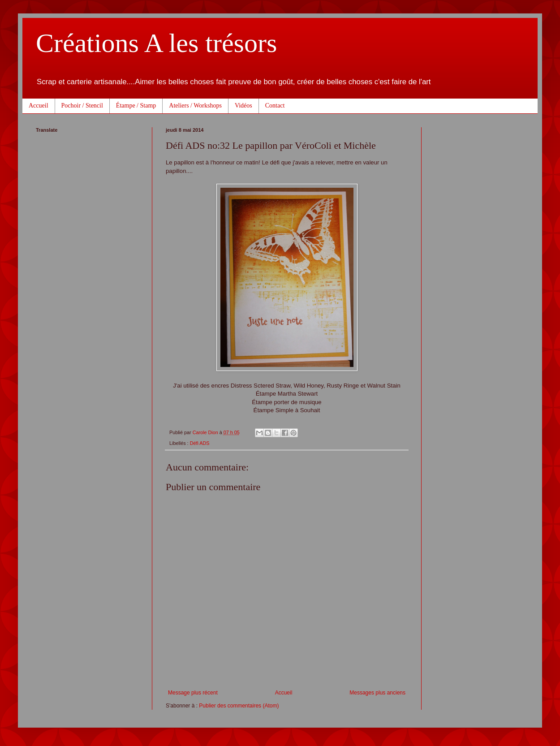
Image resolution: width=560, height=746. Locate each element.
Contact (275, 106)
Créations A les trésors (156, 43)
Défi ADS (200, 443)
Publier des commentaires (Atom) (239, 706)
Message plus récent (193, 693)
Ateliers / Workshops (195, 106)
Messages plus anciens (377, 693)
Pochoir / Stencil (82, 106)
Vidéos (243, 106)
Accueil (39, 106)
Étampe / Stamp (136, 106)
